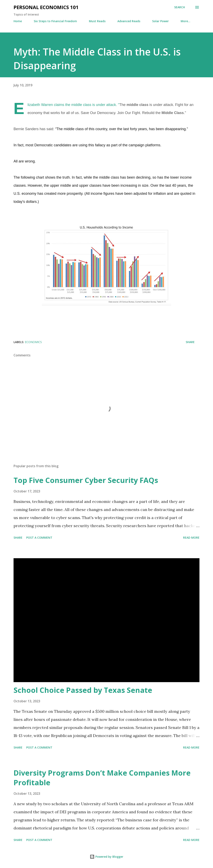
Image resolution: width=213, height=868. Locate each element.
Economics (33, 342)
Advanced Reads (129, 21)
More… (186, 21)
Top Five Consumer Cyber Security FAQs (86, 480)
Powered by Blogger (106, 857)
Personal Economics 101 (46, 7)
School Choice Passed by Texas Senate (83, 690)
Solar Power (160, 21)
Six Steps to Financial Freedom (55, 21)
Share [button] (190, 342)
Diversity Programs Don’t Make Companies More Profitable (102, 778)
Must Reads (97, 21)
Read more (191, 538)
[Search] (180, 7)
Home (18, 21)
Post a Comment (39, 538)
